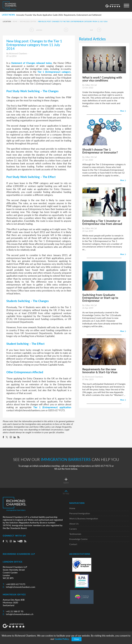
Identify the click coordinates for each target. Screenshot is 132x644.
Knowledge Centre (28, 21)
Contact (73, 544)
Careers (73, 529)
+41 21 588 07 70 (13, 611)
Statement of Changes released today (31, 63)
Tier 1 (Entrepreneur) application (52, 407)
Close (77, 639)
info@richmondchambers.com (19, 587)
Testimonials (75, 534)
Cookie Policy (62, 639)
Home (15, 21)
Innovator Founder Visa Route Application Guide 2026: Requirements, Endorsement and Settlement (59, 15)
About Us (74, 524)
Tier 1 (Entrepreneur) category (54, 72)
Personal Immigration (80, 513)
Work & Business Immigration (84, 519)
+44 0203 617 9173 (14, 584)
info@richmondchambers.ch (18, 614)
